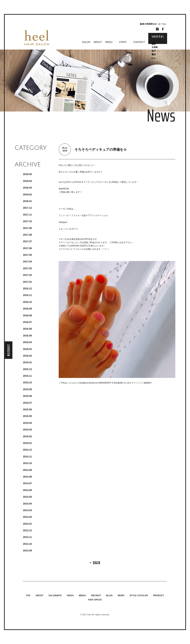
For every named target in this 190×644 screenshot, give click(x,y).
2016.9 (28, 309)
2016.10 (28, 302)
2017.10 (28, 221)
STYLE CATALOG (139, 596)
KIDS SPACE (95, 600)
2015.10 (28, 382)
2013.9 (28, 551)
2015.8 (28, 396)
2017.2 (28, 275)
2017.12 (28, 208)
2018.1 (28, 201)
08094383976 (105, 383)
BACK (95, 563)
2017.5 (28, 255)
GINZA (70, 596)
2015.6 (28, 409)
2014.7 (28, 483)
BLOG (109, 596)
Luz (153, 58)
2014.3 (28, 510)
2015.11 (28, 376)
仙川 (154, 51)
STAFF (123, 42)
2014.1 (28, 524)
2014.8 (28, 477)
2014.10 (28, 463)
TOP (28, 596)
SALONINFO (55, 596)
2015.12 (28, 369)
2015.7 (28, 403)
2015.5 (28, 416)
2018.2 (28, 194)
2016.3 (28, 349)
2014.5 (28, 497)
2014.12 (28, 450)
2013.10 (28, 544)
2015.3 (28, 430)
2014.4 (28, 504)
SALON (86, 42)
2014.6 (28, 490)
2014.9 (28, 470)
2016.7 (28, 322)
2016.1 (28, 362)
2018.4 (28, 181)
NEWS (121, 596)
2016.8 (28, 315)
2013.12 (28, 530)
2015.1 (28, 443)
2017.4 (28, 262)
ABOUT (98, 42)
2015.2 (28, 436)
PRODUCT (159, 596)
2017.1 (28, 282)
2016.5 (28, 336)
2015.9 (28, 389)
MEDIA (83, 596)
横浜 (154, 54)
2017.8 (28, 235)
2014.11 (28, 457)
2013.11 (28, 537)
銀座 (154, 44)
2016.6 (28, 329)
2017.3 (28, 268)
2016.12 (28, 288)
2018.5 (28, 174)
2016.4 (28, 342)
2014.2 (28, 517)
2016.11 (28, 295)
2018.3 (28, 188)
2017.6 (28, 248)
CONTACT (139, 42)
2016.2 (28, 356)
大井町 (155, 47)
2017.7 (28, 241)
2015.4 (28, 423)
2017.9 (28, 228)
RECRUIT (9, 350)
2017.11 (28, 215)
